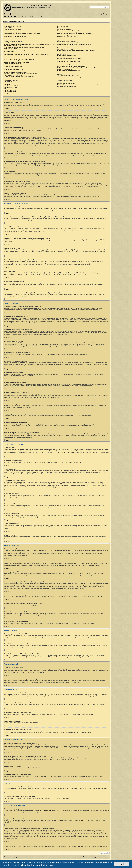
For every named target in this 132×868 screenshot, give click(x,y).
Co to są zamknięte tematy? (10, 92)
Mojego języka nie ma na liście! (11, 49)
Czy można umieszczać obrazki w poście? (13, 86)
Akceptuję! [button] (122, 864)
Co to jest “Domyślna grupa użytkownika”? (67, 35)
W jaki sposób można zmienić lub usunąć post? (15, 61)
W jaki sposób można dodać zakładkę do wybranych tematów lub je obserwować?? (76, 68)
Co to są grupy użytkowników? (64, 29)
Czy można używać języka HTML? (12, 83)
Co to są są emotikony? (9, 84)
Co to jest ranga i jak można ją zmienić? (13, 53)
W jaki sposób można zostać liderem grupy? (67, 32)
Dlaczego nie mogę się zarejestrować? (13, 29)
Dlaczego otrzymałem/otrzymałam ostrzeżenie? (15, 71)
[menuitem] (12, 14)
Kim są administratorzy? (63, 26)
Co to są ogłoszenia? (9, 89)
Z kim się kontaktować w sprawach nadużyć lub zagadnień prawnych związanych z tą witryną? (79, 85)
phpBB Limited (47, 810)
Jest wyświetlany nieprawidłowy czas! (12, 46)
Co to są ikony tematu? (9, 93)
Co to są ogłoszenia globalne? (11, 87)
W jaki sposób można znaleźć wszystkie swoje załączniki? (71, 77)
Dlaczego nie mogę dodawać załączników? (14, 69)
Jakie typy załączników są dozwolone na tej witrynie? (69, 76)
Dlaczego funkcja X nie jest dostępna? (66, 83)
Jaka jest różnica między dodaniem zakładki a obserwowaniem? (72, 66)
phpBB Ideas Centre (82, 820)
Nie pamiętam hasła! (8, 35)
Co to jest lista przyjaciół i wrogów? (65, 49)
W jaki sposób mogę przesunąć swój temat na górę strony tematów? (19, 77)
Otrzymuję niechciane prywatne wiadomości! (67, 43)
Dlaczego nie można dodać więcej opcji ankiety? (15, 65)
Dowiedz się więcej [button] (48, 865)
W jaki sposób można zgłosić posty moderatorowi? (15, 72)
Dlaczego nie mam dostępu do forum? (12, 68)
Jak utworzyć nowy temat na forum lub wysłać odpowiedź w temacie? (20, 59)
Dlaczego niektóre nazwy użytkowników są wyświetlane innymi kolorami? (74, 34)
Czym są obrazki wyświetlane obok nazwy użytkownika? (17, 50)
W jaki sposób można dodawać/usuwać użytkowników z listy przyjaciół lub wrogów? (76, 51)
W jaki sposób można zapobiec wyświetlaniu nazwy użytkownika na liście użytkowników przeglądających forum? (29, 44)
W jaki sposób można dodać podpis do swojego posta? (16, 62)
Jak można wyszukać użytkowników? (66, 60)
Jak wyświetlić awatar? (9, 51)
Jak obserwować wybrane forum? (65, 69)
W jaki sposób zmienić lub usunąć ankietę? (14, 67)
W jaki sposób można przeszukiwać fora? (67, 56)
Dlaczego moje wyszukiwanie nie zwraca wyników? (69, 57)
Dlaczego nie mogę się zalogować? (12, 32)
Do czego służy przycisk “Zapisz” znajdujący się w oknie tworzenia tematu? (21, 74)
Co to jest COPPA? (8, 28)
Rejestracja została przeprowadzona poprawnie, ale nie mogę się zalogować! (21, 31)
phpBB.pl (93, 252)
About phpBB (47, 812)
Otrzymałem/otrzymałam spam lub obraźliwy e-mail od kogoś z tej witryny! (74, 44)
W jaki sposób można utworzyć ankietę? (13, 64)
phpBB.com (7, 253)
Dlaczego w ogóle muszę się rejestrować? (13, 26)
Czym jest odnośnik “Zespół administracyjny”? (68, 37)
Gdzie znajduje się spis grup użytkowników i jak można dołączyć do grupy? (74, 31)
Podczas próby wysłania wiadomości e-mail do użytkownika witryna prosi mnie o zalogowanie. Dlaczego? (28, 54)
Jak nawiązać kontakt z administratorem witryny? (68, 86)
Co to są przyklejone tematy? (10, 90)
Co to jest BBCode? (8, 82)
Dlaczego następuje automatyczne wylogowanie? (15, 37)
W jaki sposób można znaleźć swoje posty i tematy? (69, 61)
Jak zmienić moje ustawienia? (11, 43)
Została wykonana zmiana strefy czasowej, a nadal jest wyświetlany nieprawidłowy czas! (24, 47)
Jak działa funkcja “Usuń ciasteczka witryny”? (14, 38)
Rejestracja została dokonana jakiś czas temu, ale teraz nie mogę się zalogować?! (23, 34)
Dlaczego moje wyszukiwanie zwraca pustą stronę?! (69, 59)
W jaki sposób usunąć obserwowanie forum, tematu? (69, 71)
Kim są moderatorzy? (62, 28)
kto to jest (29, 832)
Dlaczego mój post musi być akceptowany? (14, 75)
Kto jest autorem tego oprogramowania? (66, 82)
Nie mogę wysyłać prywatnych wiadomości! (67, 41)
